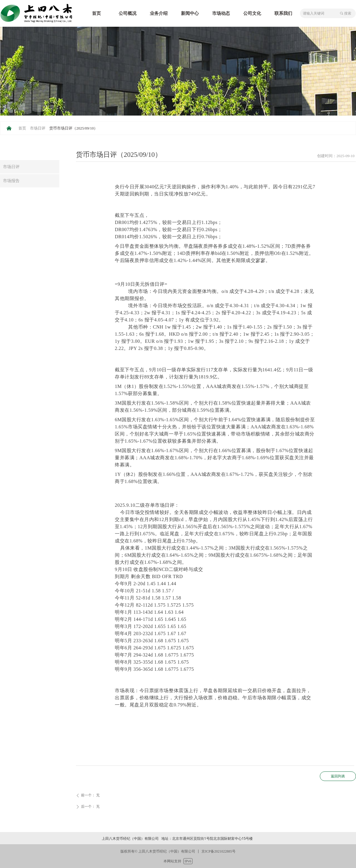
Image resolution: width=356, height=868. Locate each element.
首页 (22, 128)
